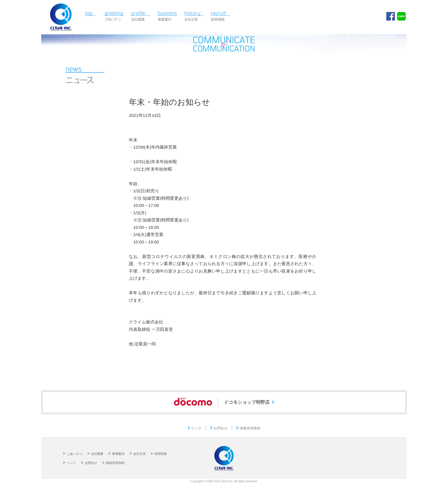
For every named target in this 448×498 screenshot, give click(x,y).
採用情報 (221, 17)
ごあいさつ (114, 17)
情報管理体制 (250, 428)
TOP (92, 17)
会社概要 (141, 17)
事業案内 (168, 17)
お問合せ (221, 428)
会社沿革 (194, 17)
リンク (196, 428)
